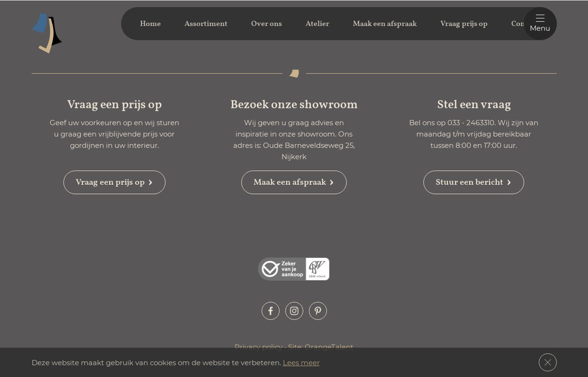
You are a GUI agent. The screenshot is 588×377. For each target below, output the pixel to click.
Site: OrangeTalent (321, 347)
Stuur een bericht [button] (474, 182)
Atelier (317, 24)
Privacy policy (259, 347)
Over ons (267, 24)
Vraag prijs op (464, 24)
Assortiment (206, 24)
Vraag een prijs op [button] (114, 182)
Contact (525, 24)
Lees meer (301, 362)
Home (150, 24)
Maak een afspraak (385, 24)
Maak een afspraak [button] (294, 182)
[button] (271, 311)
